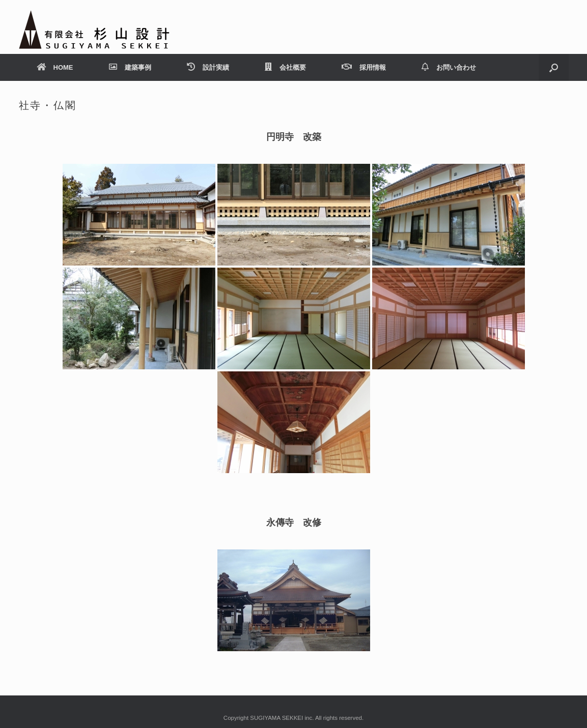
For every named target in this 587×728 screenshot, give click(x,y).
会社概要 (285, 67)
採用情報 (364, 67)
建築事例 (130, 67)
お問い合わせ (449, 67)
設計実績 (208, 67)
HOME (55, 67)
